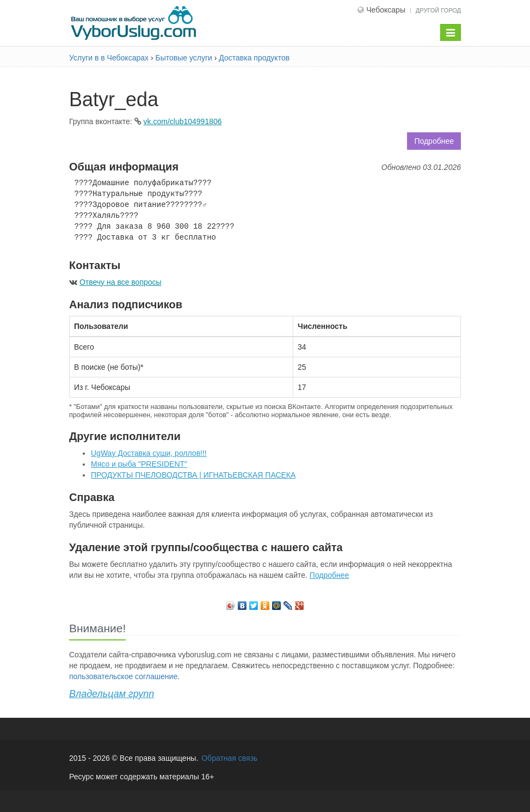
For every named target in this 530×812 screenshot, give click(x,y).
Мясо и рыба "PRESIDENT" (139, 464)
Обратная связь (229, 758)
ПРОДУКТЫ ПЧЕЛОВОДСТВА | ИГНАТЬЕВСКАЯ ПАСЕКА (193, 475)
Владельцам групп (112, 694)
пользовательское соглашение (123, 676)
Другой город (438, 10)
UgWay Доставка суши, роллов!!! (149, 453)
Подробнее (434, 141)
